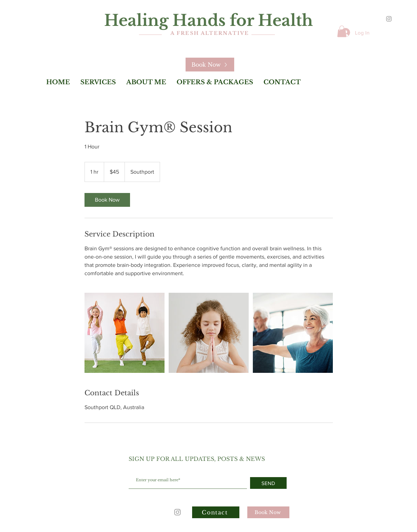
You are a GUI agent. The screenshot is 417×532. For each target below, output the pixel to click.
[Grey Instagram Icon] (389, 19)
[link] (107, 200)
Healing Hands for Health (208, 20)
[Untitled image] (125, 333)
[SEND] (268, 483)
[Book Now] (210, 65)
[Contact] (216, 512)
